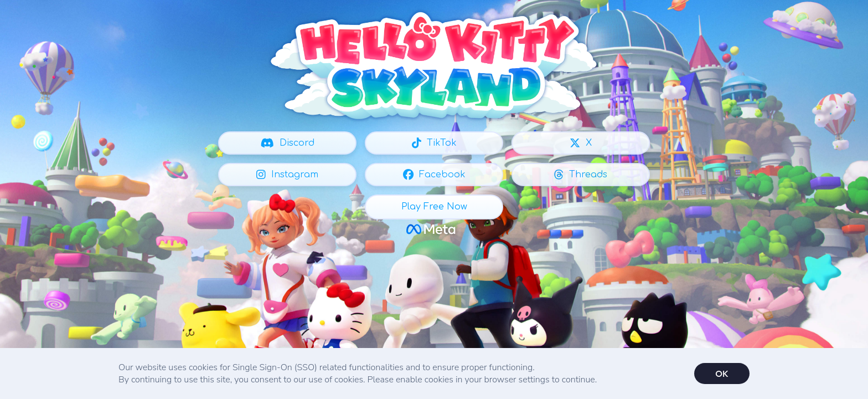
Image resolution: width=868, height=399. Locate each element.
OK (722, 374)
